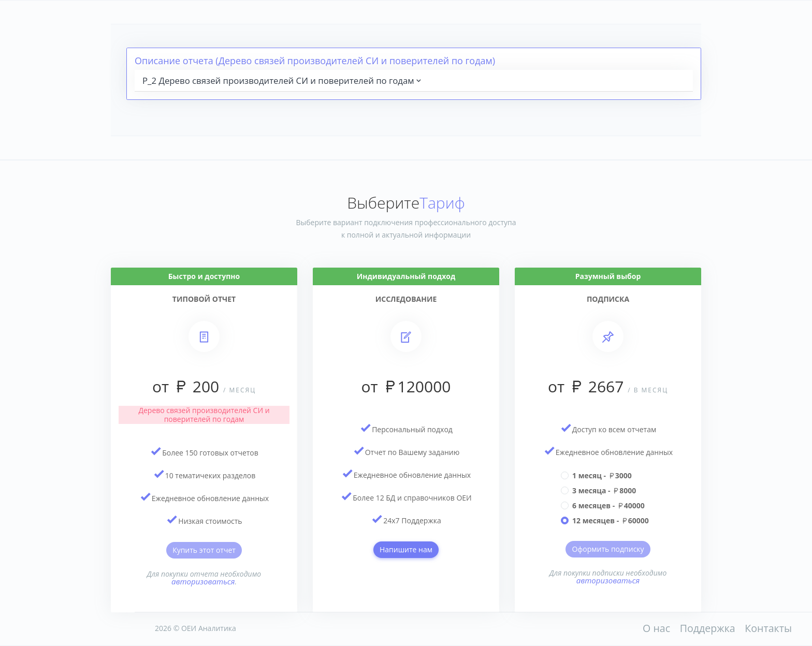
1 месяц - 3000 (602, 475)
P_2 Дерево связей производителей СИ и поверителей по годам (283, 80)
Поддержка (708, 628)
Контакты (768, 628)
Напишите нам (406, 549)
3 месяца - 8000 (604, 490)
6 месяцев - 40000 (608, 505)
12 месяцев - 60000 (611, 520)
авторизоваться (203, 581)
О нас (656, 628)
